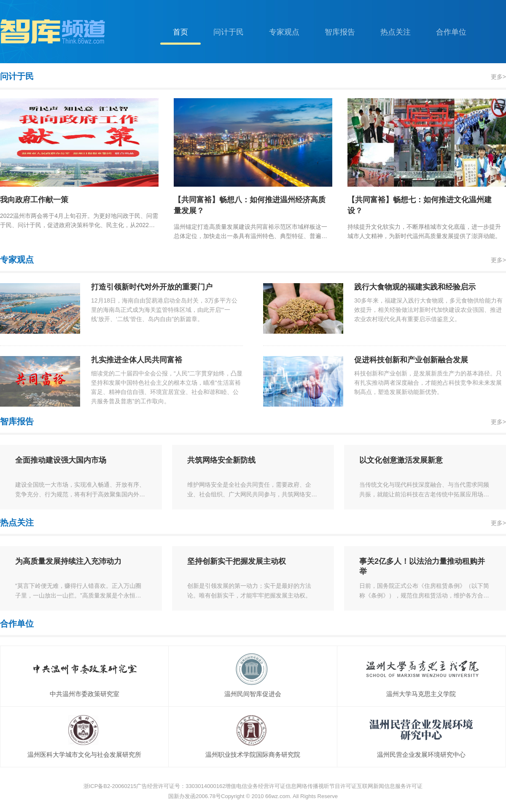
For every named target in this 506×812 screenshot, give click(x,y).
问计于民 (229, 32)
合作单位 (451, 32)
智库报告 (340, 32)
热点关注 (396, 32)
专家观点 (284, 32)
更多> (498, 77)
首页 (180, 32)
